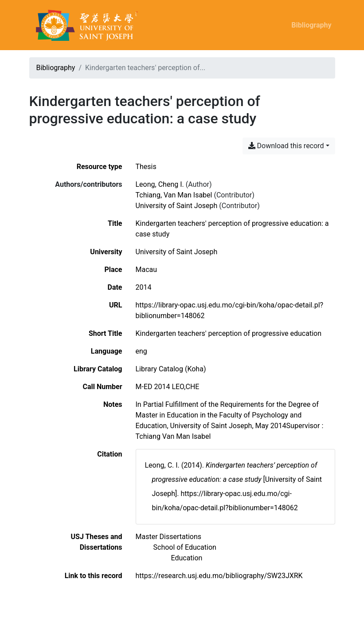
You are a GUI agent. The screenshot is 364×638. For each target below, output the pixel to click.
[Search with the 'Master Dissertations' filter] (169, 537)
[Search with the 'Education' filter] (187, 558)
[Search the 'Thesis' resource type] (146, 167)
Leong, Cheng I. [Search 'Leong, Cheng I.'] (160, 184)
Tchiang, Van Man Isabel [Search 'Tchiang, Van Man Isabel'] (174, 195)
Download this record (286, 146)
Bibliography (311, 25)
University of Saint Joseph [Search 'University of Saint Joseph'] (177, 206)
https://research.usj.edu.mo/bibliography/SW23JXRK (219, 576)
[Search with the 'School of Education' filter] (185, 547)
